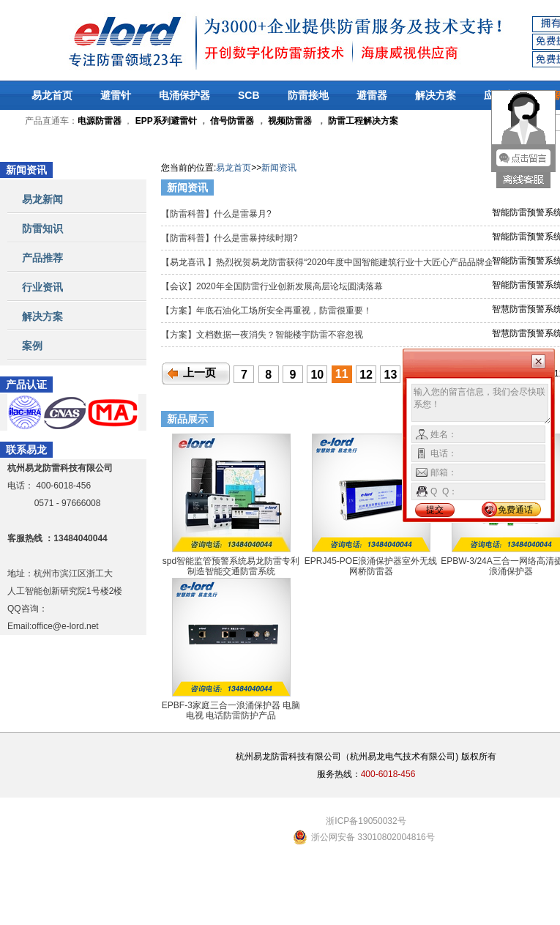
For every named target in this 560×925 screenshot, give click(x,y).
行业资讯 (42, 287)
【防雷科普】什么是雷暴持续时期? (231, 238)
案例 (32, 346)
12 (366, 375)
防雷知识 (42, 229)
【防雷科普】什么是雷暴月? (217, 214)
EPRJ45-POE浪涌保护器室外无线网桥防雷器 (371, 566)
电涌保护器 (184, 95)
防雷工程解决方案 (362, 121)
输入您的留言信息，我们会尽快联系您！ (481, 404)
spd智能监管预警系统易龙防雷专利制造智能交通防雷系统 (231, 566)
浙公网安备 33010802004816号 (373, 837)
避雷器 (372, 95)
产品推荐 (42, 258)
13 (391, 375)
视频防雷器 (290, 121)
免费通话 (515, 510)
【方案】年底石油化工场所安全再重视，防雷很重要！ (268, 311)
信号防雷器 (232, 121)
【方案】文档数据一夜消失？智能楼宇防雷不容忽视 (263, 335)
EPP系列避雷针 (166, 121)
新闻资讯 (279, 168)
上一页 (199, 373)
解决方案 (436, 95)
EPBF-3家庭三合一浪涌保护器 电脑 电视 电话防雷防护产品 (231, 710)
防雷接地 (308, 95)
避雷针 (116, 95)
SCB (249, 95)
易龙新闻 (42, 199)
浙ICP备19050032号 (366, 821)
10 (317, 375)
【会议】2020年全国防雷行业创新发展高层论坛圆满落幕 (273, 286)
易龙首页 (52, 95)
